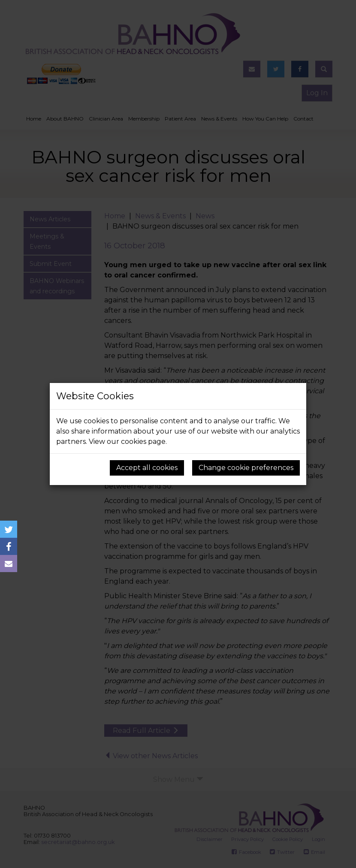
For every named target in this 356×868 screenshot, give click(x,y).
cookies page (143, 442)
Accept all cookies (147, 468)
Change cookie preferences (246, 468)
